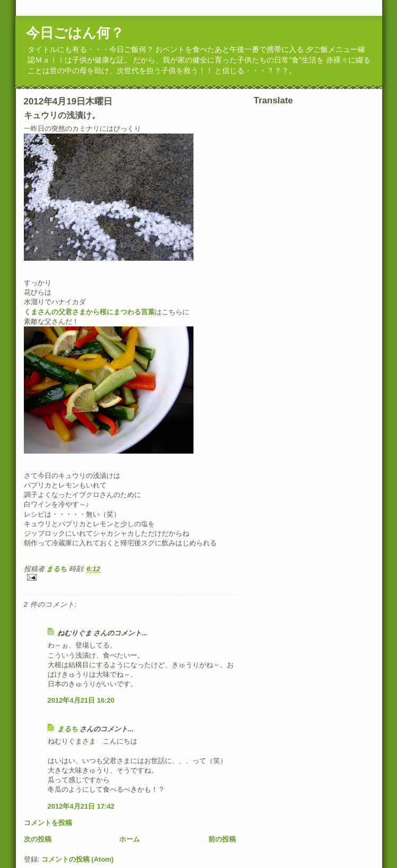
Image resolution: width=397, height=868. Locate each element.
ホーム (130, 839)
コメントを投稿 (48, 823)
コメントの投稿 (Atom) (78, 859)
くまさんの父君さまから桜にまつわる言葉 (89, 312)
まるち (68, 729)
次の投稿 (38, 839)
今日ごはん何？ (75, 33)
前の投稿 (222, 839)
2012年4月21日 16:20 (81, 700)
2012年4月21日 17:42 (81, 806)
